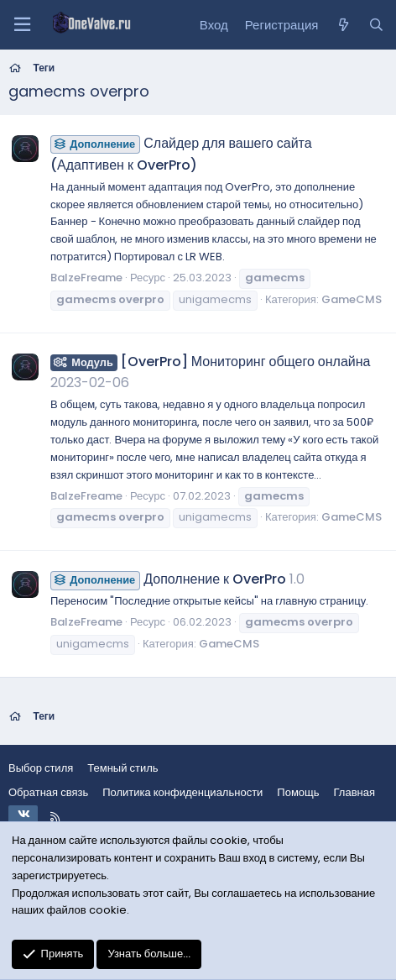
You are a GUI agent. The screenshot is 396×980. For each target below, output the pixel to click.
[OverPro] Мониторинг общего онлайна (210, 362)
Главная (354, 792)
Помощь (298, 792)
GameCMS (352, 299)
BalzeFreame (86, 278)
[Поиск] (376, 25)
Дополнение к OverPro (168, 579)
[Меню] (22, 25)
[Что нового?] (343, 25)
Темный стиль (122, 768)
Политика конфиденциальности (182, 792)
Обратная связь (48, 792)
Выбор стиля (41, 768)
